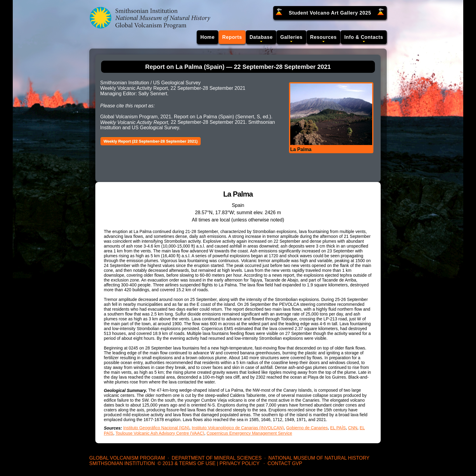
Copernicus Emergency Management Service (250, 433)
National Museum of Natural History (319, 458)
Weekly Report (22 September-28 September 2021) (151, 141)
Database (261, 37)
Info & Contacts (364, 37)
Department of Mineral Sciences (216, 458)
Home (207, 37)
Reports (232, 37)
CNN (353, 428)
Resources (324, 37)
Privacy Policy (240, 463)
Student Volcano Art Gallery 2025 (330, 13)
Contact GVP (285, 463)
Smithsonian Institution (122, 463)
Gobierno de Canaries (307, 428)
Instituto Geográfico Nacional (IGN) (156, 428)
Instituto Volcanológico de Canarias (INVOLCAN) (238, 428)
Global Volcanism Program (127, 458)
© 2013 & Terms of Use (187, 463)
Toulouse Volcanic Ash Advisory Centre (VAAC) (160, 433)
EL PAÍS (338, 428)
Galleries (291, 37)
